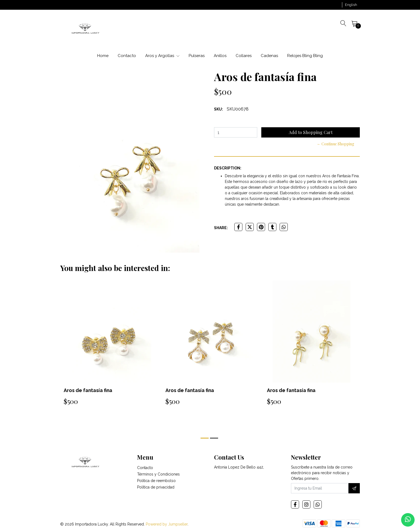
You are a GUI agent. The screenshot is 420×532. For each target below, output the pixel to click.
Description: (228, 168)
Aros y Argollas (162, 56)
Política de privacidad (156, 487)
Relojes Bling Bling (305, 56)
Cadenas (269, 56)
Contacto (127, 56)
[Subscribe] (354, 488)
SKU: (219, 109)
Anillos (220, 56)
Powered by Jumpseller (167, 524)
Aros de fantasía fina (88, 390)
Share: (221, 228)
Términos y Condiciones (158, 474)
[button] (351, 5)
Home (103, 56)
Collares (244, 56)
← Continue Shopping (336, 144)
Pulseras (197, 56)
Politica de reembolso (156, 481)
